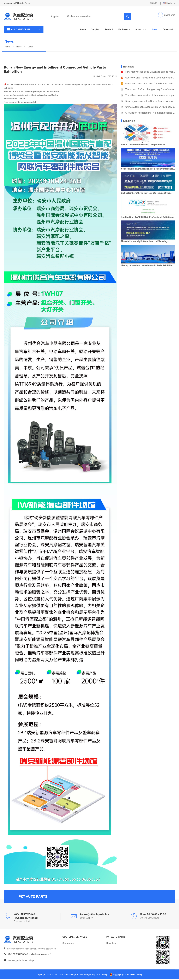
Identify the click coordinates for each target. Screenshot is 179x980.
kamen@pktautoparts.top (21, 961)
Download (168, 31)
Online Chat (170, 16)
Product (109, 31)
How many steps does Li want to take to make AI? (152, 73)
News (155, 31)
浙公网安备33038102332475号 (128, 976)
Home (83, 31)
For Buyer (124, 31)
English (169, 4)
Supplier (95, 31)
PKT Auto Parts (116, 938)
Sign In (154, 4)
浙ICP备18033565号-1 (99, 976)
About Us (141, 31)
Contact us (68, 944)
